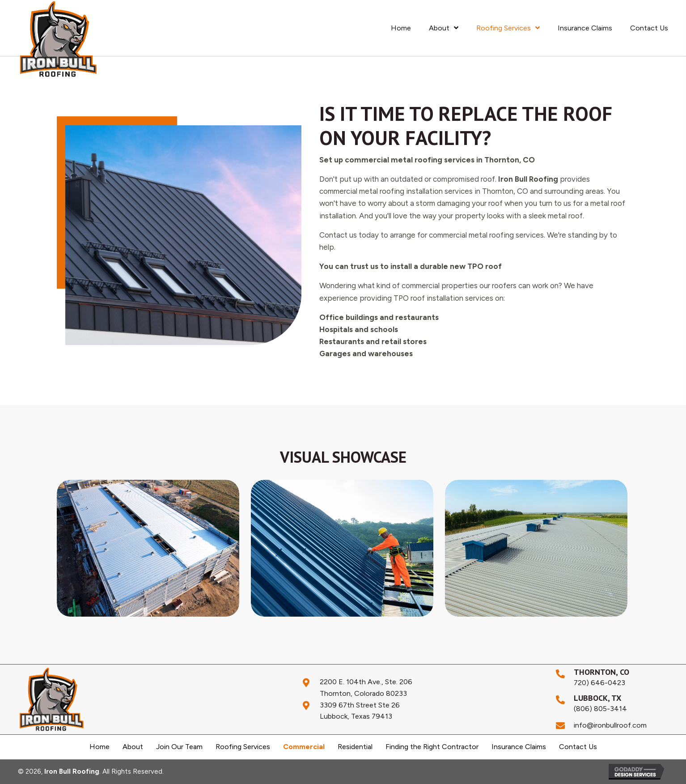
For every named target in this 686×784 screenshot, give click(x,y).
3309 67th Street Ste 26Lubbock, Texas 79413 (360, 711)
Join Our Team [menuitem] (179, 747)
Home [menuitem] (100, 747)
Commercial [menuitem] (304, 747)
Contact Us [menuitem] (578, 747)
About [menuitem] (133, 747)
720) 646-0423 (599, 683)
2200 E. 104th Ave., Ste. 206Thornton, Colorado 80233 (366, 688)
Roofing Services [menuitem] (243, 747)
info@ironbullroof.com (610, 725)
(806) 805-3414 (600, 709)
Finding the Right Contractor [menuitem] (432, 747)
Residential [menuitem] (355, 747)
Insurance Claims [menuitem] (519, 747)
